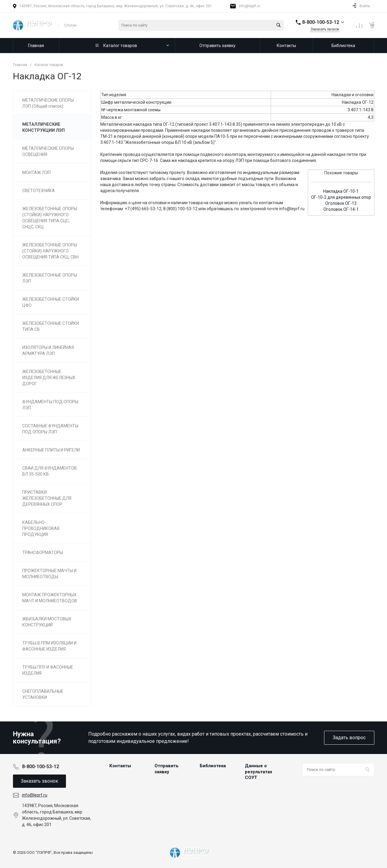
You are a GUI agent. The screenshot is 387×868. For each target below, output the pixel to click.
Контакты (120, 766)
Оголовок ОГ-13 (341, 203)
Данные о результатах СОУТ (259, 772)
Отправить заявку (167, 769)
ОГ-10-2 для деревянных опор (341, 197)
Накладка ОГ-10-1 (341, 191)
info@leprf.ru (250, 6)
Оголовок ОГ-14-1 (341, 209)
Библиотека (213, 766)
